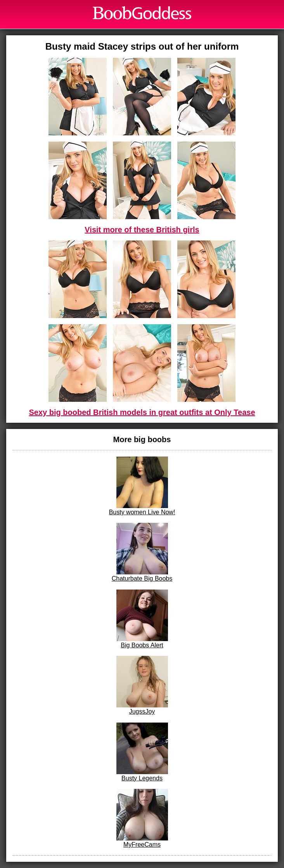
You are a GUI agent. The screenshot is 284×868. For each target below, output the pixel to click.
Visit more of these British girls (142, 230)
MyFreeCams (142, 818)
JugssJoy (142, 685)
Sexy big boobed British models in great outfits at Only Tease (142, 412)
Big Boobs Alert (142, 619)
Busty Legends (142, 752)
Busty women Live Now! (142, 486)
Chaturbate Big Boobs (142, 552)
